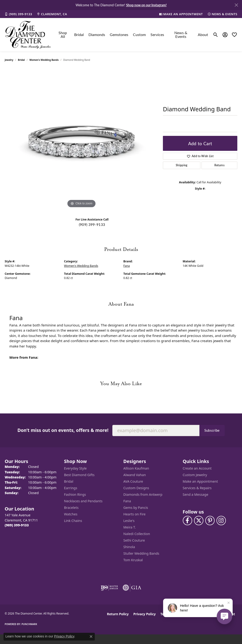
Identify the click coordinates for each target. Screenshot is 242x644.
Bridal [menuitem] (69, 481)
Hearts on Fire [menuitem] (134, 514)
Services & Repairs (197, 488)
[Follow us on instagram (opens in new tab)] (221, 521)
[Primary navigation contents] (132, 35)
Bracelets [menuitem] (71, 508)
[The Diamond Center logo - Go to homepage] (28, 35)
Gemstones (119, 34)
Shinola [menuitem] (129, 547)
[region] (81, 139)
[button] (216, 35)
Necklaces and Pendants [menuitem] (83, 501)
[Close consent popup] (91, 637)
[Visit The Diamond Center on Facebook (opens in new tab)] (187, 521)
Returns (219, 165)
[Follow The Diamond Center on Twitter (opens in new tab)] (199, 521)
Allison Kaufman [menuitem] (136, 468)
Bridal (79, 34)
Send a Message (196, 494)
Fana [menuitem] (127, 501)
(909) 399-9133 (92, 224)
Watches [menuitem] (71, 514)
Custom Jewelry (195, 475)
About (203, 34)
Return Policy (118, 614)
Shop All (63, 34)
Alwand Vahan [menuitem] (135, 475)
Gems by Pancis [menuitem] (136, 508)
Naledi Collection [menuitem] (137, 534)
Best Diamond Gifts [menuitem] (79, 475)
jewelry (9, 60)
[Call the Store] (17, 525)
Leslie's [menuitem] (129, 521)
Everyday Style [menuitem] (75, 468)
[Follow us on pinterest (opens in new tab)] (210, 521)
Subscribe (212, 430)
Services (157, 34)
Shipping (182, 165)
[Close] (236, 5)
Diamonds (97, 34)
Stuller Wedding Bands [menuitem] (141, 553)
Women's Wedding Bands (44, 60)
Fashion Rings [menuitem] (75, 494)
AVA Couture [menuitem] (133, 481)
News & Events (181, 34)
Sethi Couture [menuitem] (134, 540)
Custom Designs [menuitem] (136, 488)
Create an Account (197, 468)
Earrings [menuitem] (71, 488)
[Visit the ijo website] (109, 588)
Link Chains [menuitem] (73, 521)
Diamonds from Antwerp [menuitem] (143, 494)
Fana (127, 266)
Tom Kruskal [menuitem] (133, 560)
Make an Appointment (200, 481)
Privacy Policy (145, 614)
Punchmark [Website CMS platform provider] (29, 624)
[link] (18, 14)
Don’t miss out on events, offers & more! (63, 430)
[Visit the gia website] (132, 588)
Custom (139, 34)
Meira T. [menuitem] (130, 527)
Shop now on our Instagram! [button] (146, 5)
